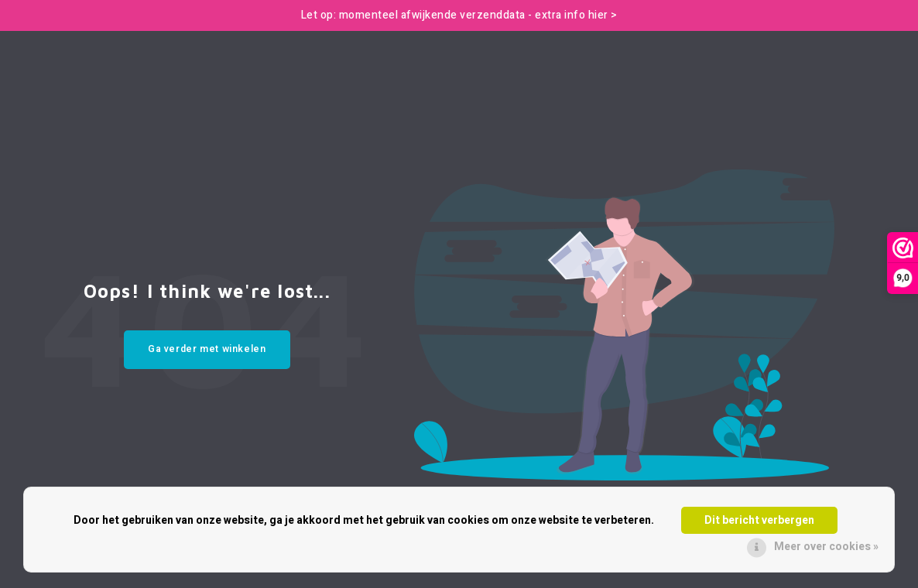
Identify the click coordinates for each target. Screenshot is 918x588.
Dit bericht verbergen (759, 520)
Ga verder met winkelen (207, 349)
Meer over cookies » (826, 547)
